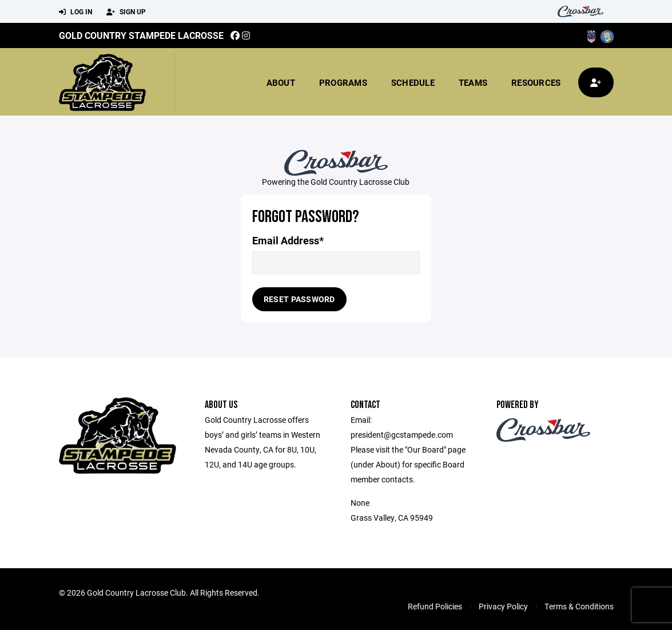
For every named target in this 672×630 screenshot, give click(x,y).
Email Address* (288, 241)
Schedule (413, 82)
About (281, 82)
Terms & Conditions (579, 606)
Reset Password (299, 299)
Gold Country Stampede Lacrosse (141, 35)
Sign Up (126, 12)
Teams (473, 82)
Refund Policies (435, 606)
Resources (536, 82)
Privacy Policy (503, 606)
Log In (75, 12)
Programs (343, 82)
